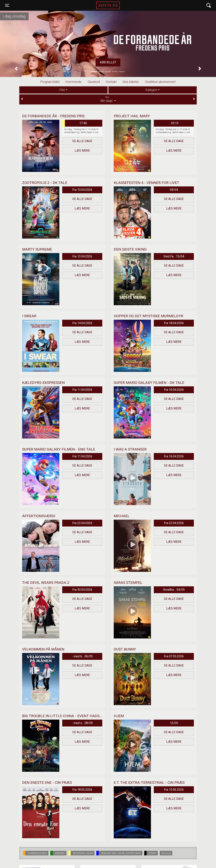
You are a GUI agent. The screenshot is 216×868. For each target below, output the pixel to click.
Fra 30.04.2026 (82, 590)
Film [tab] (62, 90)
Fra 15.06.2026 (174, 790)
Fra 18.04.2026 (174, 323)
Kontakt (111, 82)
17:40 (75, 123)
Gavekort (94, 82)
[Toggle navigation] (7, 5)
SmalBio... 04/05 (174, 590)
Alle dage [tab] (108, 99)
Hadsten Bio (108, 5)
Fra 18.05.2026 (82, 790)
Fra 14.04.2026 (82, 323)
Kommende (74, 82)
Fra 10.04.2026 (82, 190)
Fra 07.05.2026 (174, 656)
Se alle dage (82, 141)
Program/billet (50, 82)
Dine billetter (131, 82)
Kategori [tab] (151, 90)
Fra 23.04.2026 (82, 523)
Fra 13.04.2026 (82, 256)
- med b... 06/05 (82, 656)
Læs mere (82, 151)
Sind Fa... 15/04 (174, 256)
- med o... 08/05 (82, 723)
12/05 (174, 723)
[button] (16, 69)
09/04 (174, 190)
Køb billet (108, 62)
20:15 (175, 123)
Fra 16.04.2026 (174, 456)
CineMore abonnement (160, 82)
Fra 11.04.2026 (82, 390)
